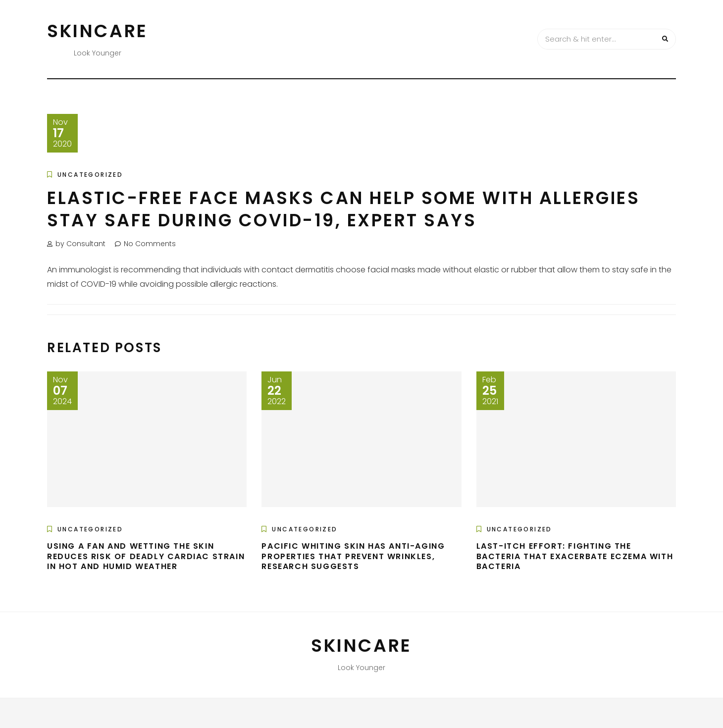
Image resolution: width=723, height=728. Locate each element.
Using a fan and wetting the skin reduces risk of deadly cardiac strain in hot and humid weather (146, 556)
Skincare (98, 31)
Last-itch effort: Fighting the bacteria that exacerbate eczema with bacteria (575, 556)
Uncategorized (90, 175)
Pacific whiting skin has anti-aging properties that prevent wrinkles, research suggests (353, 556)
